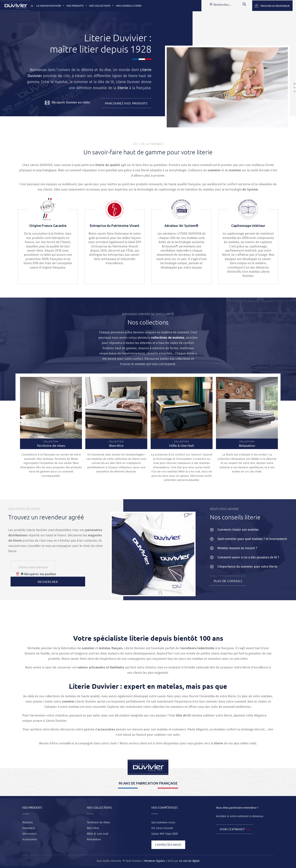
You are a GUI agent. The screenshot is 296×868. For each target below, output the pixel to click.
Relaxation (94, 839)
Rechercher (48, 582)
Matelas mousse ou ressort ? (237, 548)
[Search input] (227, 4)
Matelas (28, 822)
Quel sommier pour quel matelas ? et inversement (252, 539)
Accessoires (30, 839)
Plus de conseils (228, 581)
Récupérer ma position (38, 574)
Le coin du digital (189, 861)
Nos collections (102, 6)
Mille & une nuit (98, 834)
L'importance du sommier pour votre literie (247, 567)
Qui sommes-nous (163, 822)
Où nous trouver (162, 828)
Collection (51, 444)
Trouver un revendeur (275, 6)
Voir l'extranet (234, 829)
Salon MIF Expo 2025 (165, 834)
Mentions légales (155, 861)
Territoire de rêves (98, 822)
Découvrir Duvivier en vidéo (67, 103)
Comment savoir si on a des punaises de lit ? (248, 557)
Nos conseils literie (129, 6)
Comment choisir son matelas (238, 530)
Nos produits (77, 6)
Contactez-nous (168, 845)
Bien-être (93, 828)
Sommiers (29, 828)
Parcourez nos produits (126, 103)
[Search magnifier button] (244, 4)
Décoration (29, 834)
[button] (63, 6)
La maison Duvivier (50, 6)
